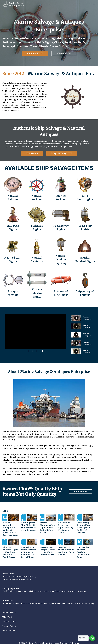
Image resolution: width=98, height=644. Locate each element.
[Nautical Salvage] (13, 189)
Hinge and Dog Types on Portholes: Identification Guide (83, 550)
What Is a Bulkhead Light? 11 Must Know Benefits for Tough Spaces (11, 550)
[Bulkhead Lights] (37, 219)
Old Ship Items (9, 628)
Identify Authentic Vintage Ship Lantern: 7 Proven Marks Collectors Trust (10, 528)
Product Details (9, 619)
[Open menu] (94, 4)
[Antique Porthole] (13, 285)
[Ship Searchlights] (85, 189)
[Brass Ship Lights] (85, 219)
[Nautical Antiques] (37, 189)
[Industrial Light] (37, 285)
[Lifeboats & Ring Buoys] (61, 285)
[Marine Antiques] (61, 189)
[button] (82, 318)
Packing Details (9, 624)
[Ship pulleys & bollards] (85, 285)
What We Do (8, 615)
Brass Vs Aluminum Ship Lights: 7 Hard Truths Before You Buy (47, 528)
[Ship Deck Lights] (13, 219)
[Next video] (39, 351)
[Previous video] (32, 351)
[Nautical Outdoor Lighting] (61, 251)
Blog (5, 511)
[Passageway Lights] (61, 219)
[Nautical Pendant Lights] (85, 251)
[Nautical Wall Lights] (13, 251)
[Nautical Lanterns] (37, 251)
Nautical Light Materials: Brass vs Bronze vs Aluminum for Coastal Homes (28, 550)
